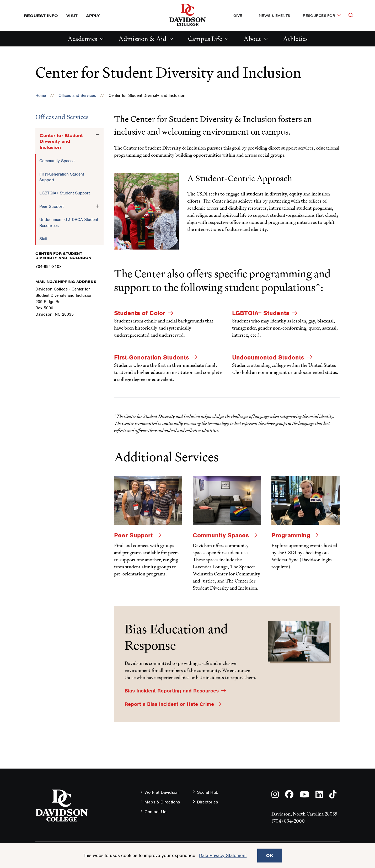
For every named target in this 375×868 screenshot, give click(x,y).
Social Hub (208, 792)
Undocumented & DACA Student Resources (69, 223)
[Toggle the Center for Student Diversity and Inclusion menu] (98, 135)
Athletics (295, 39)
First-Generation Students (152, 357)
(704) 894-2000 (288, 821)
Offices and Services (77, 96)
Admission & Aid (143, 39)
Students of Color (140, 313)
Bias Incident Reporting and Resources (172, 691)
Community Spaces (57, 161)
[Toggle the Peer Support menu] (98, 206)
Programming (291, 535)
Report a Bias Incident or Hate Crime (169, 704)
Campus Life (205, 39)
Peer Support (51, 207)
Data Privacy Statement (223, 855)
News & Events (274, 15)
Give (238, 15)
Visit (72, 16)
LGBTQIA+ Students (261, 313)
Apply (93, 16)
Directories (207, 802)
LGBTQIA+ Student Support (65, 193)
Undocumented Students (268, 357)
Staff (43, 239)
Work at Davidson (162, 792)
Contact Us (155, 812)
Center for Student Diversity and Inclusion (61, 141)
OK (270, 855)
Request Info (41, 16)
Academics (82, 39)
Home (41, 96)
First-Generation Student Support (62, 177)
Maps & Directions (162, 802)
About (252, 39)
